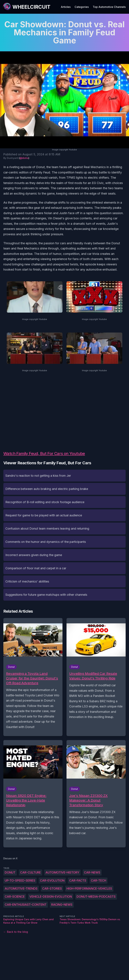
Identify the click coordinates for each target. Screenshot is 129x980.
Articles (66, 7)
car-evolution (52, 880)
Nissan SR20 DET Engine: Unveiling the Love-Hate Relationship (26, 800)
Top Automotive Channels (109, 7)
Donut (10, 872)
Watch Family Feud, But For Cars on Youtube (44, 453)
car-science (15, 897)
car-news (92, 872)
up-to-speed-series (20, 880)
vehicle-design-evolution (51, 897)
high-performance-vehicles (89, 888)
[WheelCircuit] (27, 7)
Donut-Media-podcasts (96, 897)
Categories (82, 7)
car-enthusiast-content (26, 905)
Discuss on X (10, 858)
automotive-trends (21, 888)
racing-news (62, 905)
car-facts (78, 880)
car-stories (52, 888)
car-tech (99, 880)
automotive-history (62, 872)
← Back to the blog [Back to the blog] (16, 932)
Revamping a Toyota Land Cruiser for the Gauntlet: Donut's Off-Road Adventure (32, 678)
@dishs (24, 158)
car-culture (30, 872)
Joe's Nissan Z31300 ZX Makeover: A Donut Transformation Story (88, 800)
